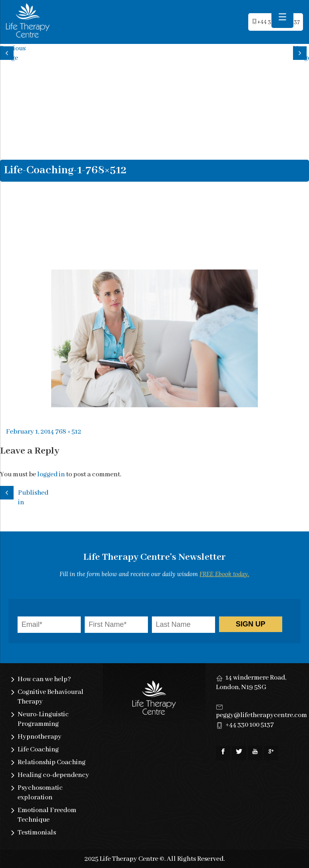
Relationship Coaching (52, 762)
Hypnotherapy (40, 737)
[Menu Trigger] (282, 17)
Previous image (8, 52)
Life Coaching (38, 750)
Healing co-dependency (53, 775)
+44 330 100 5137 (250, 725)
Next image (301, 52)
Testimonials (37, 833)
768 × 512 (68, 432)
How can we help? (44, 679)
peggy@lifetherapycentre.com (261, 715)
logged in (51, 475)
